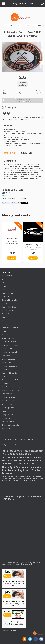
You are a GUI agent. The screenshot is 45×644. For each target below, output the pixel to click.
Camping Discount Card (10, 300)
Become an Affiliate (9, 338)
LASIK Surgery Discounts (10, 345)
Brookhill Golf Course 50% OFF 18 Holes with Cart (12, 241)
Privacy (4, 286)
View (12, 258)
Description (10, 153)
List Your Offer (7, 276)
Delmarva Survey (8, 422)
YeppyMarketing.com (18, 445)
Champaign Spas (8, 408)
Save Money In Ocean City (11, 387)
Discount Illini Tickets (9, 307)
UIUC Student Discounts (10, 310)
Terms (4, 290)
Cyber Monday (7, 411)
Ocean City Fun (7, 335)
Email (7, 203)
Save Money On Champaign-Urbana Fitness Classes (9, 359)
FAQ (3, 283)
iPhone (4, 304)
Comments (27, 153)
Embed (16, 203)
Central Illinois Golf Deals (11, 342)
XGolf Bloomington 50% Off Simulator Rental (33, 247)
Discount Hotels (7, 293)
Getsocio (13, 630)
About (4, 279)
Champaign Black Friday (10, 352)
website (5, 195)
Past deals (5, 297)
